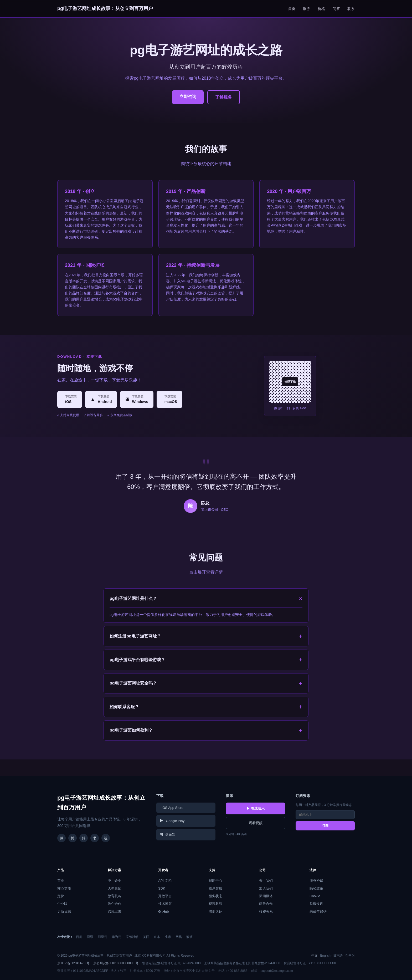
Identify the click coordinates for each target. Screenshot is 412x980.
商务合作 (266, 904)
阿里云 (102, 937)
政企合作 (115, 904)
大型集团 (115, 888)
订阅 (325, 826)
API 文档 (165, 881)
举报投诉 (316, 904)
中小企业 (115, 881)
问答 (336, 9)
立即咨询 (188, 97)
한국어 (350, 956)
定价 (61, 896)
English (325, 956)
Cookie (315, 896)
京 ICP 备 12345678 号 (73, 963)
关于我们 (266, 881)
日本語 (338, 956)
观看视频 (256, 823)
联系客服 (215, 888)
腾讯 (90, 937)
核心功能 (64, 888)
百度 (79, 937)
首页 (292, 9)
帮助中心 (215, 881)
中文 (315, 956)
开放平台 (165, 896)
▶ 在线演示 (256, 808)
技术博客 (165, 904)
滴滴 (189, 937)
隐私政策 (316, 888)
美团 (146, 937)
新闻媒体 (266, 896)
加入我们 (266, 888)
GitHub (163, 912)
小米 (168, 937)
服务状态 (215, 896)
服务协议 (316, 881)
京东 (157, 937)
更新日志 (64, 912)
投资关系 (266, 912)
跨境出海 (115, 912)
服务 (307, 9)
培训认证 (215, 912)
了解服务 (224, 97)
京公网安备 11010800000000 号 (116, 963)
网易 (179, 937)
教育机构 (115, 896)
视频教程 (215, 904)
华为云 (116, 937)
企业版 (62, 904)
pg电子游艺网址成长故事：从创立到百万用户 (105, 8)
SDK (162, 888)
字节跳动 (132, 937)
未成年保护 (318, 912)
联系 (351, 9)
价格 (321, 9)
